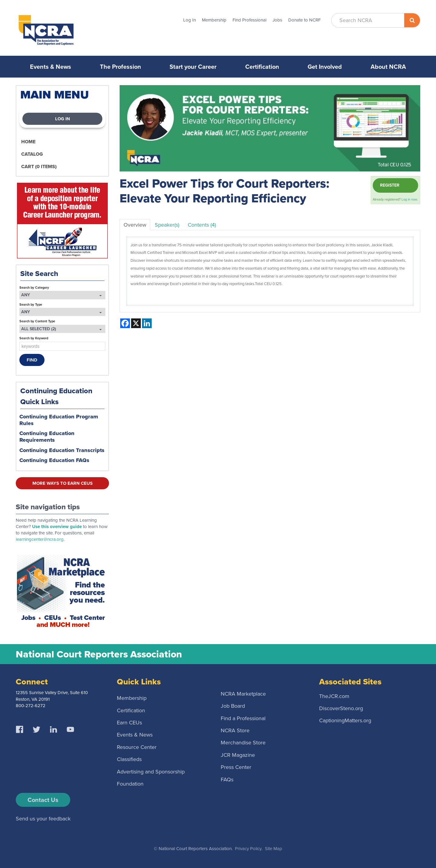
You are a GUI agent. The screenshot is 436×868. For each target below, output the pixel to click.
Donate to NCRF (304, 20)
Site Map (274, 849)
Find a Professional (243, 718)
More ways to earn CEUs (63, 483)
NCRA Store (235, 730)
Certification (262, 67)
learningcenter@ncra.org (40, 539)
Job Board (233, 706)
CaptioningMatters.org (345, 720)
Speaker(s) (167, 225)
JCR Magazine (238, 755)
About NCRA (388, 67)
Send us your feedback (43, 819)
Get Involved (325, 67)
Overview (135, 225)
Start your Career (193, 67)
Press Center (236, 767)
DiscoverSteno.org (341, 708)
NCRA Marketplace (243, 693)
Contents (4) (202, 225)
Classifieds (129, 759)
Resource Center (137, 747)
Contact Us (43, 800)
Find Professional (249, 20)
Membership (214, 20)
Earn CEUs (129, 722)
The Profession (121, 67)
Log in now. (410, 199)
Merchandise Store (243, 743)
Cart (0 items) (39, 166)
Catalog (32, 154)
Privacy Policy (248, 849)
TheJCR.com (334, 696)
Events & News (51, 67)
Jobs (277, 20)
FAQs (227, 779)
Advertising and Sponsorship (151, 771)
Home (28, 142)
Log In (190, 20)
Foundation (130, 783)
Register (390, 185)
